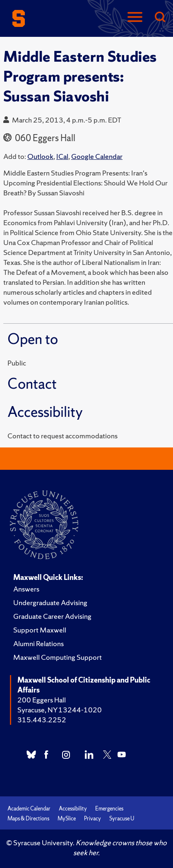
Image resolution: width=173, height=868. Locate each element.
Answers (26, 589)
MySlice (67, 819)
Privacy (93, 819)
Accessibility (73, 809)
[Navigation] (135, 18)
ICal (62, 156)
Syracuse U (122, 819)
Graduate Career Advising (52, 616)
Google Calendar (97, 156)
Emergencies (109, 809)
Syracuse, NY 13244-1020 (60, 710)
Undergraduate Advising (50, 602)
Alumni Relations (38, 643)
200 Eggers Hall (42, 700)
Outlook (40, 156)
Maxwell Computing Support (58, 657)
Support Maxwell (40, 630)
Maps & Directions (28, 819)
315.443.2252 (42, 720)
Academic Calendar (29, 809)
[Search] (160, 18)
